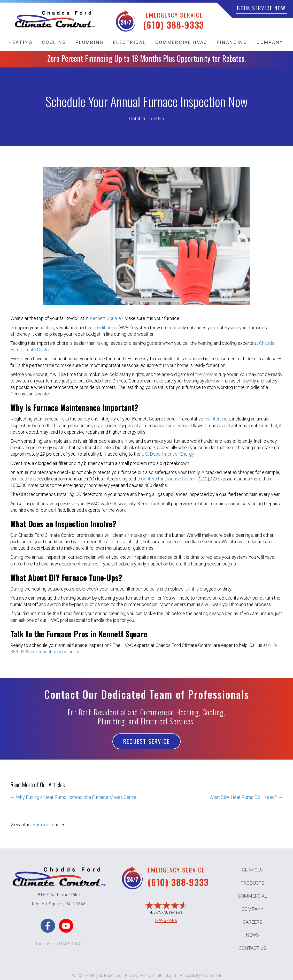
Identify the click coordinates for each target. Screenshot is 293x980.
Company (253, 909)
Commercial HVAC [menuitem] (182, 42)
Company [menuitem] (270, 42)
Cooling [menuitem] (54, 42)
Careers (253, 922)
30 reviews (173, 912)
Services (252, 870)
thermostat (206, 374)
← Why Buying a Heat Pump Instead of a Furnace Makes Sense (73, 797)
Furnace (41, 825)
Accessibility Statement (200, 975)
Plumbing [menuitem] (90, 42)
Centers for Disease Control (169, 479)
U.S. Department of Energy (168, 454)
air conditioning (102, 328)
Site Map (165, 975)
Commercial (253, 896)
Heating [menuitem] (21, 42)
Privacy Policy (138, 975)
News (252, 935)
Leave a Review (166, 920)
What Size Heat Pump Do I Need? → (246, 797)
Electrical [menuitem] (129, 42)
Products (252, 883)
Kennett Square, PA (51, 904)
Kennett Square (105, 318)
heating (47, 328)
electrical (182, 426)
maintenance (217, 419)
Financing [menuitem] (232, 42)
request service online (58, 652)
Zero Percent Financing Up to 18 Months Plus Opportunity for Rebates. (146, 58)
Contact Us (252, 948)
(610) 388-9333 (174, 25)
